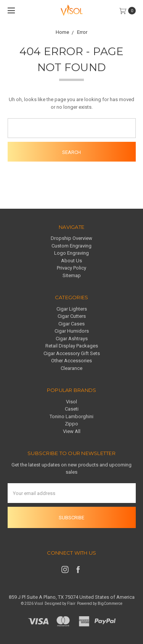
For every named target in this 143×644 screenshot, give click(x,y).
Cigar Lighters (72, 309)
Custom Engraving (71, 246)
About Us (71, 261)
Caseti (72, 409)
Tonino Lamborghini (71, 416)
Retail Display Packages (72, 346)
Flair (71, 604)
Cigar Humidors (72, 331)
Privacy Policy (71, 268)
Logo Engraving (71, 253)
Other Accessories (71, 361)
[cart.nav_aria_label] (129, 11)
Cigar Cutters (72, 316)
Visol (71, 402)
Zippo (71, 424)
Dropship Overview (71, 238)
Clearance (71, 368)
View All (72, 431)
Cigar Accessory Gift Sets (72, 353)
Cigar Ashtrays (72, 339)
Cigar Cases (71, 324)
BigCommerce (110, 604)
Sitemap (72, 275)
